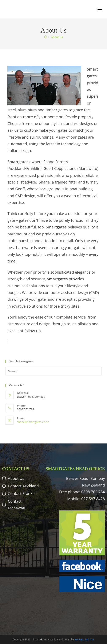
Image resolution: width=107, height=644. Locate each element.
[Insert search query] (53, 371)
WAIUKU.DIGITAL (85, 639)
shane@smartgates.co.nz (33, 422)
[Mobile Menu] (100, 9)
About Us (57, 37)
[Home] (46, 37)
